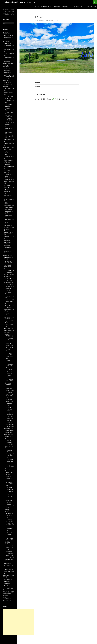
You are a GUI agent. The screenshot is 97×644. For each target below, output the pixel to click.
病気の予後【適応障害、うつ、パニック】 (9, 229)
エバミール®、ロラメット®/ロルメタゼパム (10, 389)
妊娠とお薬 (6, 563)
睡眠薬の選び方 (9, 179)
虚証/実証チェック (78, 7)
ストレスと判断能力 (8, 588)
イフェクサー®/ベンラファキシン (10, 456)
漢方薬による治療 (8, 93)
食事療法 (6, 61)
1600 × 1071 (50, 21)
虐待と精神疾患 (8, 243)
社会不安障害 (7, 241)
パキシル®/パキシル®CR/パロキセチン (10, 484)
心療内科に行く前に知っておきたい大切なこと (9, 77)
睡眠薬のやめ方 (9, 177)
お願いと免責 (57, 7)
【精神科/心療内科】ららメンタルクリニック (20, 2)
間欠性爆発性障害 (8, 247)
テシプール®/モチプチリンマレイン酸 (10, 548)
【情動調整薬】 (8, 428)
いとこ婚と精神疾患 (9, 50)
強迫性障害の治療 (8, 195)
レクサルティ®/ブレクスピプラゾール (9, 302)
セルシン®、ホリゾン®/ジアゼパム (10, 349)
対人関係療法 (7, 579)
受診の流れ (6, 73)
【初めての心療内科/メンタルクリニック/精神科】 (8, 65)
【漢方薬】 (6, 87)
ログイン (54, 99)
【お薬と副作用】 (7, 33)
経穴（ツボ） (6, 600)
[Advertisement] (18, 622)
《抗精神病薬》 (8, 282)
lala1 (58, 21)
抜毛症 (5, 203)
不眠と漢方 (7, 116)
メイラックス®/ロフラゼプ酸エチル (10, 366)
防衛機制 (6, 584)
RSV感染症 (6, 43)
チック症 (6, 164)
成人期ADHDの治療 (9, 199)
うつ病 (5, 152)
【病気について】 (7, 148)
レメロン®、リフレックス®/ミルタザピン (10, 442)
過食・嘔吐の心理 (9, 219)
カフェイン (6, 586)
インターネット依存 (9, 156)
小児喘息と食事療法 (9, 57)
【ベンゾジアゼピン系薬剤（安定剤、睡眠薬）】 (9, 330)
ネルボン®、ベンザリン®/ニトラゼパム (10, 409)
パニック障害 (7, 170)
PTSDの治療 (7, 150)
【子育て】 (6, 81)
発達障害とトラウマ (9, 237)
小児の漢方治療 (9, 122)
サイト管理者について (46, 7)
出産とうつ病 (8, 154)
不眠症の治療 (8, 175)
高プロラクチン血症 (9, 251)
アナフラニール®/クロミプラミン (10, 515)
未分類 (4, 596)
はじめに (37, 7)
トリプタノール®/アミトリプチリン (10, 529)
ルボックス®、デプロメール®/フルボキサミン (10, 489)
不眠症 (5, 173)
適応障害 (6, 245)
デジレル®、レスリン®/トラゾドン (10, 506)
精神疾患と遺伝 (7, 598)
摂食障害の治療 (8, 205)
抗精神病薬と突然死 (9, 37)
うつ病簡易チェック (67, 7)
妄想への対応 (7, 185)
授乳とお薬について (9, 565)
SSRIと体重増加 (8, 35)
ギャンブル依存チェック (90, 7)
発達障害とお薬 (8, 569)
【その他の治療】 (7, 41)
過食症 (6, 223)
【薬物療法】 (6, 255)
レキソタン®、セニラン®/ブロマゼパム (10, 375)
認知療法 (6, 581)
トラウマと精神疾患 (9, 166)
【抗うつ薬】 (7, 435)
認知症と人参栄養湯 (9, 144)
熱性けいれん (7, 225)
